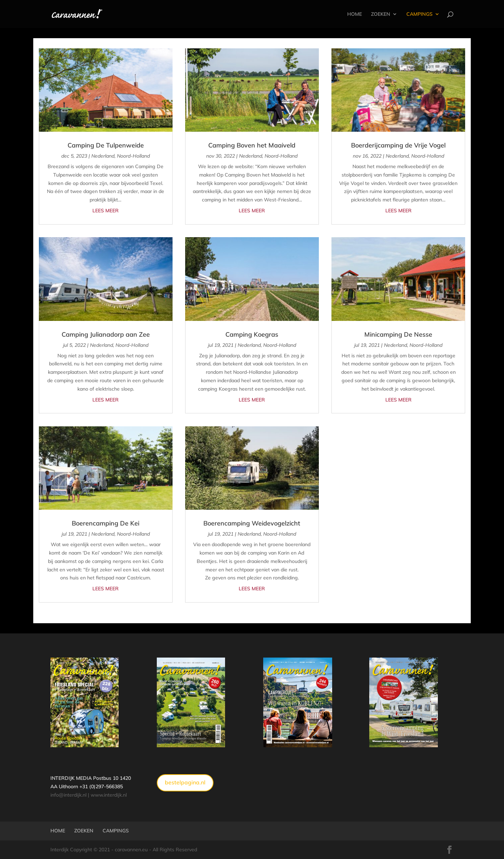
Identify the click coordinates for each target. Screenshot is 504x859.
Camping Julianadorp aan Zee (106, 334)
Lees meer (106, 211)
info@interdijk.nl (68, 795)
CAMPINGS (419, 14)
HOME (355, 14)
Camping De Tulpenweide (106, 145)
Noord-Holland (133, 156)
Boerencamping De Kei (106, 523)
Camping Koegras (252, 334)
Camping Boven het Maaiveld (252, 145)
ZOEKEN (381, 14)
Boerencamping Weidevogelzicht (252, 523)
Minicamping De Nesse (398, 334)
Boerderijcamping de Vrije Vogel (398, 145)
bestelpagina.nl (185, 782)
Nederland (103, 156)
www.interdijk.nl (109, 795)
